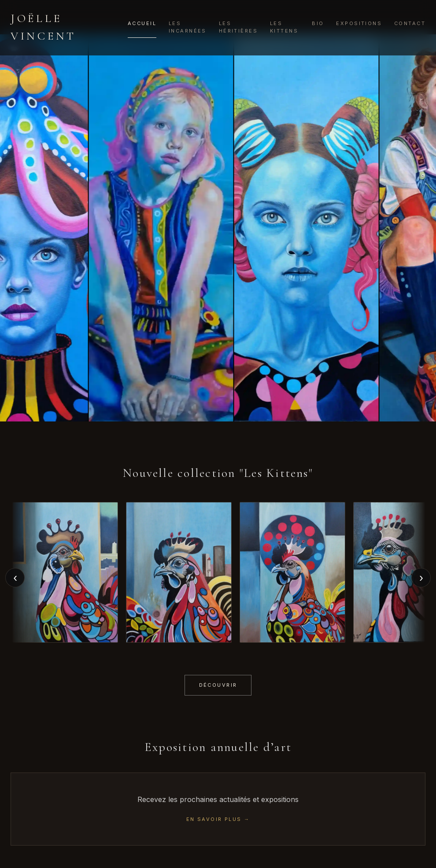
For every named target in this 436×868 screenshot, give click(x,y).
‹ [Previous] (15, 578)
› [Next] (421, 578)
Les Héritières (238, 27)
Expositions (359, 23)
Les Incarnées (188, 27)
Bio (318, 23)
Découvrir (218, 685)
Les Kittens (284, 27)
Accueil (142, 23)
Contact (410, 23)
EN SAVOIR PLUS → (218, 819)
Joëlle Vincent (43, 27)
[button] (65, 572)
